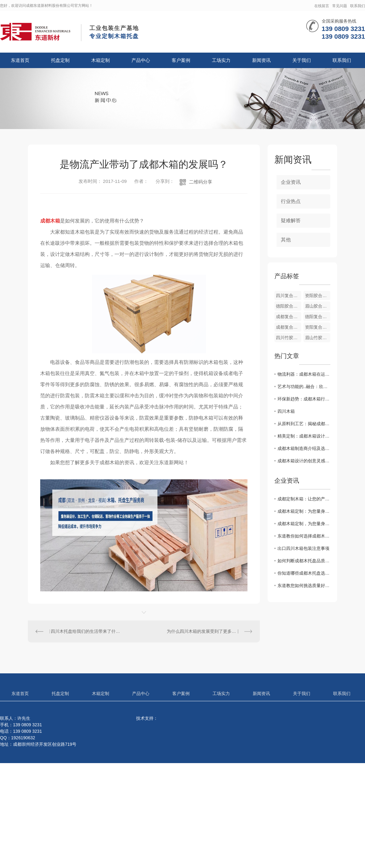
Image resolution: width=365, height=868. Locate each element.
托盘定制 (60, 60)
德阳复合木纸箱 (318, 317)
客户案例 (181, 60)
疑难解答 (291, 220)
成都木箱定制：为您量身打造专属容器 (304, 511)
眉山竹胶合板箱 (318, 338)
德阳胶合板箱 (289, 306)
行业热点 (291, 201)
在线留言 (322, 6)
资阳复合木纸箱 (318, 327)
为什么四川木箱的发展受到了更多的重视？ (208, 631)
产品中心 (141, 60)
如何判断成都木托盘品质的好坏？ (304, 561)
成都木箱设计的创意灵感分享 (304, 461)
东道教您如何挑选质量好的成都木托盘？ (304, 585)
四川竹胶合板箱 (289, 338)
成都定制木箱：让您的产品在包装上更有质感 (304, 499)
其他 (286, 240)
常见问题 (340, 6)
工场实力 (221, 60)
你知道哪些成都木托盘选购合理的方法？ (304, 573)
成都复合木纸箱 (289, 327)
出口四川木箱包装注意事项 (303, 548)
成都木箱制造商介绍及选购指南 (304, 448)
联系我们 (358, 6)
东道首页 (20, 60)
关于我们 (302, 60)
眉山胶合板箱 (318, 306)
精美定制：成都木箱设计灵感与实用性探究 (304, 436)
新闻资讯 (261, 60)
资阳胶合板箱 (318, 296)
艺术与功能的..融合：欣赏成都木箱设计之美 (304, 386)
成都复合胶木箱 (289, 317)
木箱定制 (101, 60)
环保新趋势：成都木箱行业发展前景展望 (304, 399)
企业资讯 (291, 182)
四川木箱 (286, 411)
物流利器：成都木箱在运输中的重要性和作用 (304, 374)
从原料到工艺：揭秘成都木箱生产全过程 (304, 424)
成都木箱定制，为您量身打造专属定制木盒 (304, 524)
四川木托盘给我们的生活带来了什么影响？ (86, 631)
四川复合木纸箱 (289, 296)
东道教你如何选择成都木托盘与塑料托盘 (304, 536)
